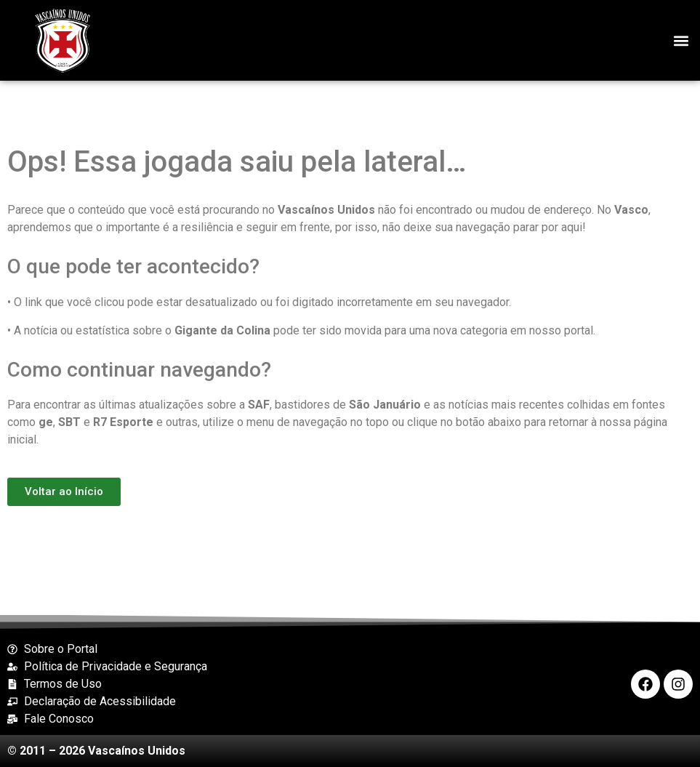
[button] (681, 40)
